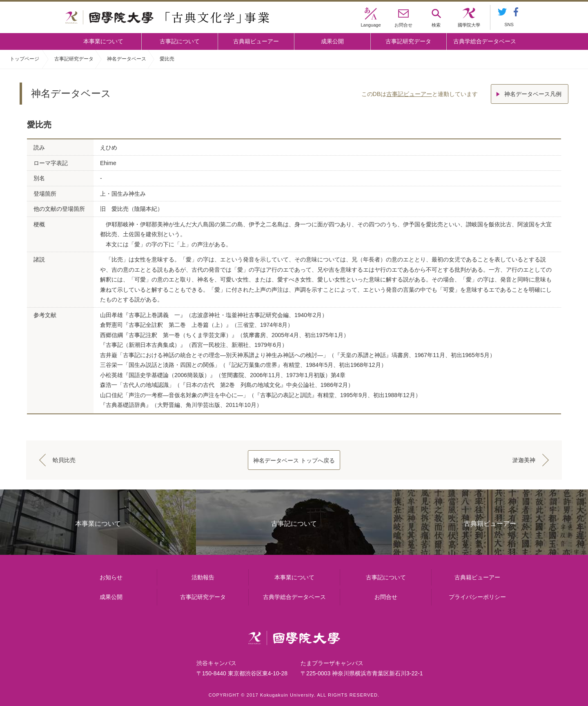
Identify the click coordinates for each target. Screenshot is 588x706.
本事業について (103, 41)
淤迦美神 (524, 460)
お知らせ (111, 577)
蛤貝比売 (64, 460)
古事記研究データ (408, 41)
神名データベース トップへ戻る (294, 460)
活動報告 (203, 577)
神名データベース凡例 (533, 94)
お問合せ (386, 597)
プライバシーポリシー (477, 597)
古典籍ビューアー (256, 41)
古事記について (180, 41)
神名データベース (127, 59)
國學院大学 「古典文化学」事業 (167, 18)
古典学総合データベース (485, 41)
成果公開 (332, 41)
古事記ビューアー (409, 94)
